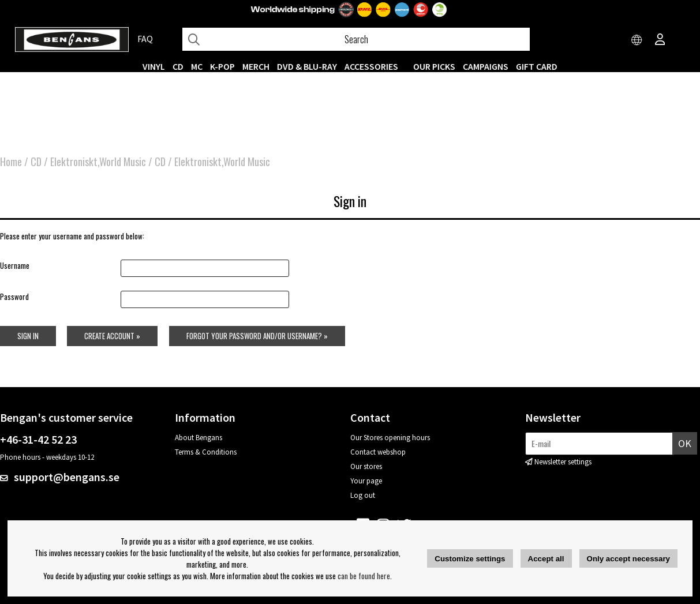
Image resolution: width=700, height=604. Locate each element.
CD (178, 66)
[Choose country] (637, 40)
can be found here (364, 576)
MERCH (256, 66)
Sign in (28, 336)
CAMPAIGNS (486, 66)
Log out (363, 495)
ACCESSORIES (371, 66)
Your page (366, 481)
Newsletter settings (563, 462)
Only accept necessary (628, 559)
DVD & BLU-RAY (307, 66)
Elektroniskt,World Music (98, 162)
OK (685, 443)
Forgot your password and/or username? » (257, 336)
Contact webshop (378, 452)
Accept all (546, 559)
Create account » (112, 336)
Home (11, 162)
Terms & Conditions (206, 452)
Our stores (366, 466)
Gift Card (537, 66)
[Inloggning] (660, 40)
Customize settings (470, 559)
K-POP (222, 66)
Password (14, 297)
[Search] (356, 39)
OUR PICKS (434, 66)
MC (197, 66)
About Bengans (199, 438)
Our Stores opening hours (390, 438)
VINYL (154, 66)
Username (15, 265)
